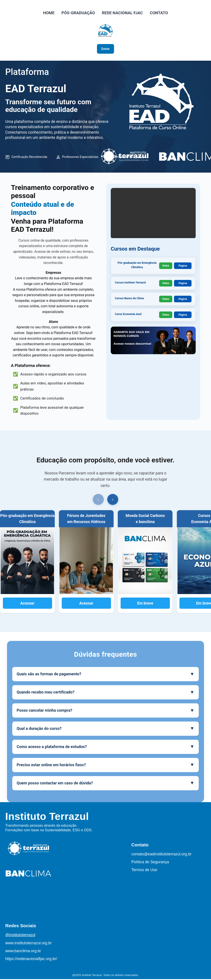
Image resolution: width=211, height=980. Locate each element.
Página (183, 266)
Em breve (145, 604)
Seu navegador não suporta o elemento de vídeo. (153, 224)
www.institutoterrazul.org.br (28, 944)
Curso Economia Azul (130, 315)
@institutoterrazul (20, 936)
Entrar (106, 49)
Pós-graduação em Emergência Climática (137, 266)
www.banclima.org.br (23, 952)
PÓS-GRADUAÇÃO (78, 13)
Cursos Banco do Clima (131, 300)
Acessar (27, 604)
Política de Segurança (150, 863)
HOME (49, 13)
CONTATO (159, 13)
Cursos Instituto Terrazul (132, 284)
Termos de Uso (144, 871)
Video (166, 266)
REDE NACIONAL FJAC (122, 13)
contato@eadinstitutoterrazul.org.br (161, 855)
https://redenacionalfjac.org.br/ (31, 960)
